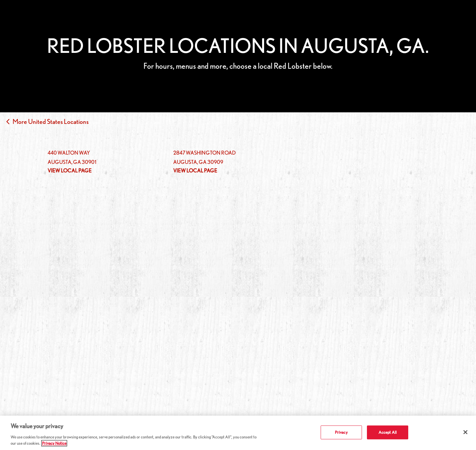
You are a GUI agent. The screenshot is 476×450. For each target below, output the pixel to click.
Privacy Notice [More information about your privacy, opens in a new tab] (54, 443)
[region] (238, 433)
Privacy (341, 432)
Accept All (388, 432)
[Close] (465, 432)
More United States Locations (51, 122)
